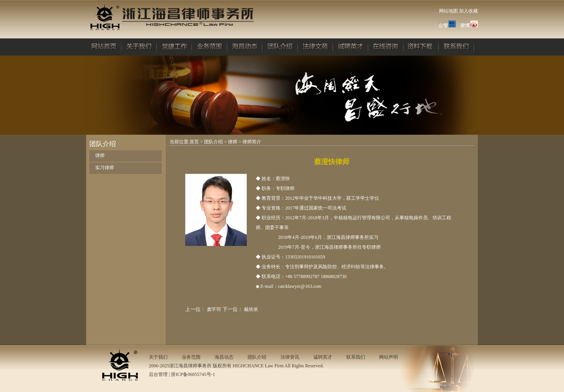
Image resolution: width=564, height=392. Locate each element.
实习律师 (105, 168)
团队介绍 (213, 142)
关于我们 (158, 357)
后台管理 (158, 374)
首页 (194, 142)
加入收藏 (468, 11)
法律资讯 (290, 357)
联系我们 (356, 357)
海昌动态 (224, 357)
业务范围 (191, 357)
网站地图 (448, 11)
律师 (100, 155)
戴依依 (251, 309)
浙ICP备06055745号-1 (193, 374)
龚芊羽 (214, 309)
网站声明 (389, 357)
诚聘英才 (323, 357)
